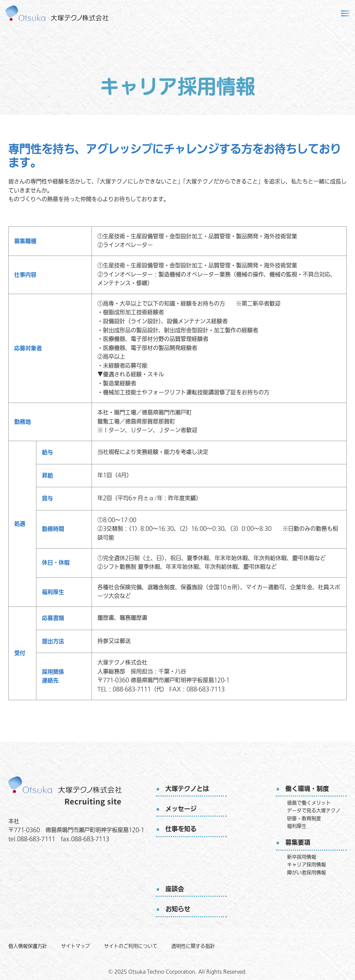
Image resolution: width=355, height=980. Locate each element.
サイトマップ (76, 946)
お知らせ (178, 909)
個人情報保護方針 (28, 946)
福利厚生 (297, 826)
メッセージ (181, 809)
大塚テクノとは (187, 789)
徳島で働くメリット (309, 803)
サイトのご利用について (131, 946)
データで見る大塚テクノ (314, 811)
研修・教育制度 (304, 819)
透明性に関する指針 (193, 946)
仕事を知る (181, 829)
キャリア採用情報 (306, 865)
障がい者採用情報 (306, 873)
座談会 (175, 889)
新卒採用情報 (302, 857)
